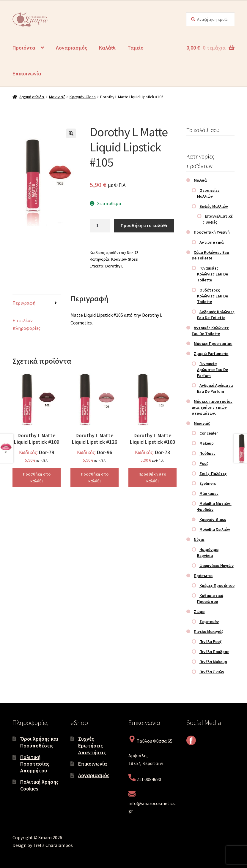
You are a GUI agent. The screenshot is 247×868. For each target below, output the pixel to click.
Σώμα (199, 612)
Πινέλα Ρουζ (211, 642)
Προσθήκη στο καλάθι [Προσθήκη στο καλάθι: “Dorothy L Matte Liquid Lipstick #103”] (152, 477)
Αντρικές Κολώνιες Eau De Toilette (210, 331)
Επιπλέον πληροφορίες (26, 324)
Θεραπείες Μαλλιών (208, 193)
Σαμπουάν (209, 622)
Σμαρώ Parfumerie (211, 354)
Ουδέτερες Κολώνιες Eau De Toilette (213, 296)
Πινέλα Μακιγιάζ (209, 631)
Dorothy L (114, 266)
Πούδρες (207, 453)
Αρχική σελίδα (32, 97)
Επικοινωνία (27, 73)
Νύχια (199, 539)
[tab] (37, 303)
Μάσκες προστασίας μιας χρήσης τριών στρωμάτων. (212, 407)
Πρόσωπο (203, 576)
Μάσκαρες (209, 493)
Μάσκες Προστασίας (213, 343)
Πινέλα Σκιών (212, 672)
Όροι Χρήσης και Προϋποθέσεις (39, 742)
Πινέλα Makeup (213, 662)
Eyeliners (208, 483)
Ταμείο (136, 48)
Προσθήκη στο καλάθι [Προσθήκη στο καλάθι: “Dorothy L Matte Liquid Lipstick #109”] (37, 477)
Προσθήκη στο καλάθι (144, 225)
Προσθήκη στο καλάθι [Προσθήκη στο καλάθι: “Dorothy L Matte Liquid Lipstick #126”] (95, 477)
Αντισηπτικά (211, 242)
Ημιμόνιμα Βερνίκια (208, 552)
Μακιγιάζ (57, 97)
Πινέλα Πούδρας (214, 652)
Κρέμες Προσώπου (217, 585)
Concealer (209, 433)
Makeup (207, 443)
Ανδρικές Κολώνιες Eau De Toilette (216, 315)
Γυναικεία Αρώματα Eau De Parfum (213, 370)
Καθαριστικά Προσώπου (210, 598)
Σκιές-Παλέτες (213, 473)
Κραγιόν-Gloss (83, 97)
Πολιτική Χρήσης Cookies (39, 785)
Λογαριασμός (71, 48)
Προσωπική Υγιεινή (212, 232)
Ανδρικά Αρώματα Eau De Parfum (215, 388)
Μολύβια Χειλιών (215, 529)
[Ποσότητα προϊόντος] (100, 226)
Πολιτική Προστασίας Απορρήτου (35, 764)
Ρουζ (204, 463)
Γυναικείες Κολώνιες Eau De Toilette (213, 274)
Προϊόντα (24, 48)
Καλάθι (107, 48)
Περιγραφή (24, 303)
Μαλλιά (200, 180)
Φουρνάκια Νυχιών (217, 566)
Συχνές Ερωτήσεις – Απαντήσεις (92, 745)
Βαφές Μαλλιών (214, 206)
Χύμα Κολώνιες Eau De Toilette (211, 255)
